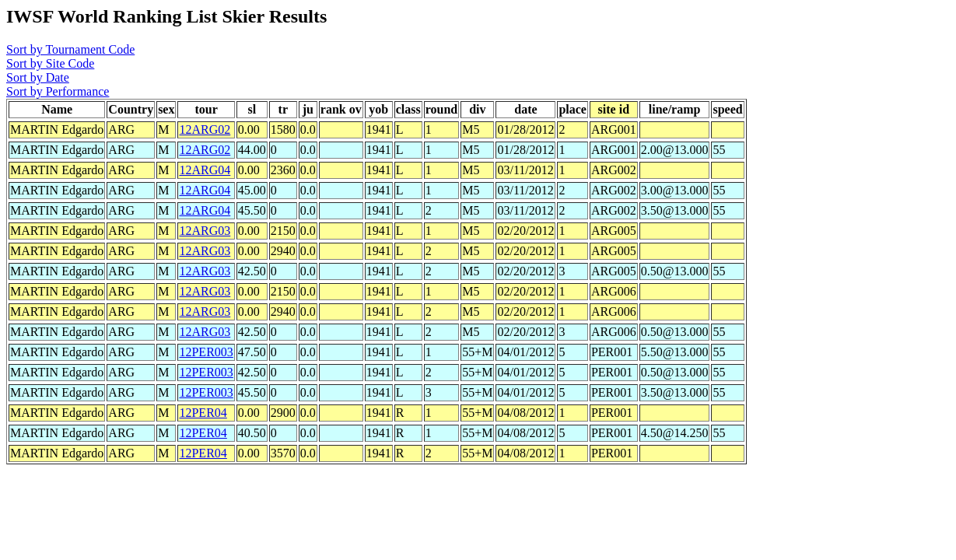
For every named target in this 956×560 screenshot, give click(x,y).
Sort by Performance (58, 91)
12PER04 (203, 413)
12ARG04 (205, 170)
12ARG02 (205, 129)
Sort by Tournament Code (70, 49)
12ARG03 (205, 231)
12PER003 (206, 352)
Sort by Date (38, 77)
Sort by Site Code (50, 63)
